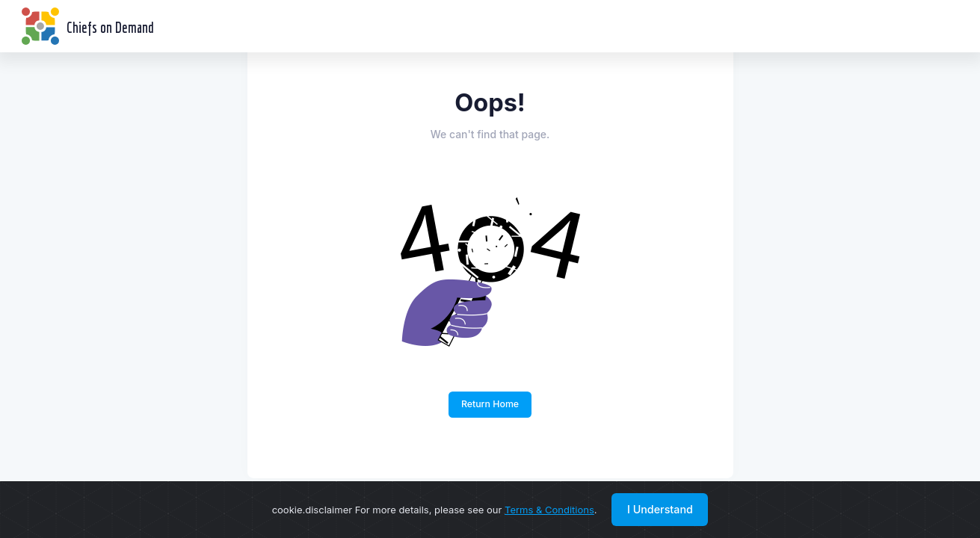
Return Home (490, 404)
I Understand (660, 509)
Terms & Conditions (549, 510)
